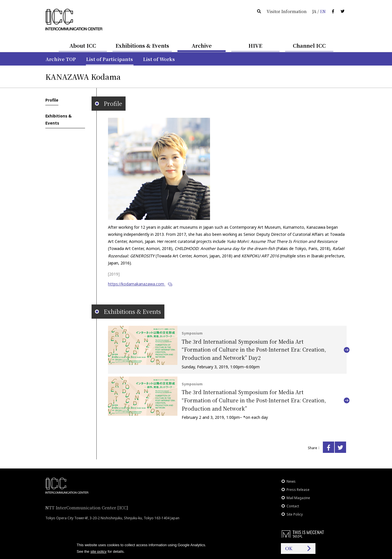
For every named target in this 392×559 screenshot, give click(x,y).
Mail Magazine (298, 498)
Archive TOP (61, 59)
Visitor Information (287, 11)
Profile (52, 100)
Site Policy (295, 514)
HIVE (255, 45)
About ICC (83, 45)
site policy (98, 551)
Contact (293, 506)
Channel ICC (309, 45)
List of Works (159, 59)
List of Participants (110, 59)
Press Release (298, 490)
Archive (202, 45)
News (291, 481)
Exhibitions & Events (142, 45)
